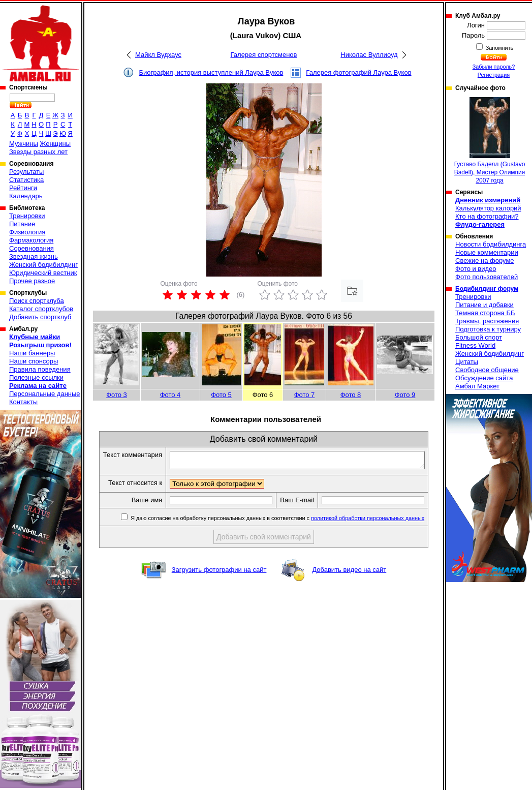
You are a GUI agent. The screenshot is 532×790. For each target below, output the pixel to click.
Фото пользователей (487, 277)
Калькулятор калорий (488, 208)
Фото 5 (221, 395)
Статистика (26, 180)
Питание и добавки (484, 305)
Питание (22, 224)
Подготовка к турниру (488, 329)
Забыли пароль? (494, 67)
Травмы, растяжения (487, 321)
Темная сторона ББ (485, 313)
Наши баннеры (32, 353)
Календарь (26, 196)
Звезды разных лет (38, 152)
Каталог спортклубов (41, 309)
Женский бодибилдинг (43, 265)
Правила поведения (40, 369)
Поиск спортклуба (37, 301)
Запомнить (499, 48)
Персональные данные (45, 394)
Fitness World (475, 345)
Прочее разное (32, 281)
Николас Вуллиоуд (369, 55)
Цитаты (467, 362)
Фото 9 (405, 395)
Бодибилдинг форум (487, 289)
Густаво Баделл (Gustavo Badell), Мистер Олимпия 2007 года (490, 141)
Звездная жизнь (34, 256)
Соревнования (32, 248)
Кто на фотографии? (487, 216)
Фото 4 (170, 395)
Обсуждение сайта (484, 378)
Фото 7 (305, 395)
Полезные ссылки (36, 377)
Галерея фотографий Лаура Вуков (358, 72)
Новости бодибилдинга (491, 244)
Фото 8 (351, 395)
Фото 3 (117, 395)
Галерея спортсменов (264, 55)
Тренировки (27, 216)
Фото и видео (476, 269)
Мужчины (24, 144)
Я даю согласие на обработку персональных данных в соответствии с (283, 529)
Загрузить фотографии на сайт (219, 581)
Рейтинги (23, 188)
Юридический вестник (43, 273)
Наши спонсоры (34, 361)
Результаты (26, 172)
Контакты (23, 402)
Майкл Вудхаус (158, 55)
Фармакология (31, 240)
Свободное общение (487, 370)
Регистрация (494, 75)
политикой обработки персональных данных (374, 529)
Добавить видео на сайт (349, 581)
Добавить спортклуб (40, 317)
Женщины (55, 144)
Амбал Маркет (477, 386)
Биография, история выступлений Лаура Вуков (211, 72)
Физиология (27, 232)
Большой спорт (479, 337)
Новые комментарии (487, 252)
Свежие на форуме (485, 261)
